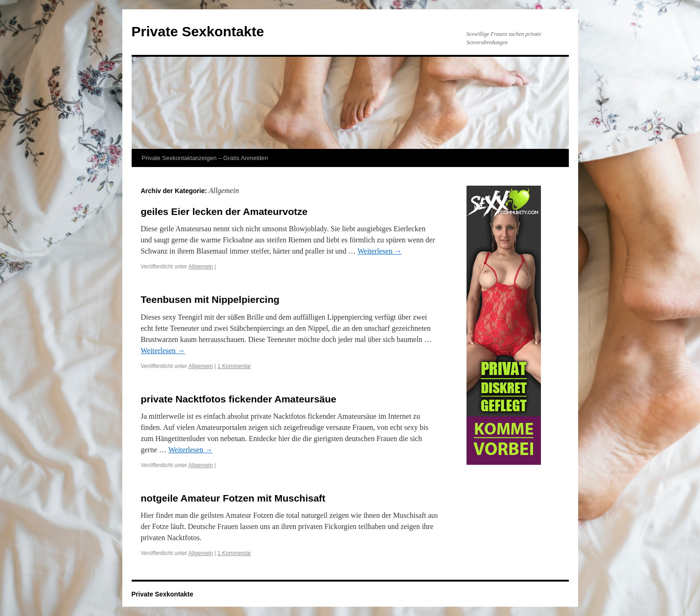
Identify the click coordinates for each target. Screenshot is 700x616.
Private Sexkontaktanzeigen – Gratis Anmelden (205, 158)
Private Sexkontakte (198, 31)
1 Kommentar (234, 366)
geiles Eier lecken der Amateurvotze (224, 211)
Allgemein (201, 267)
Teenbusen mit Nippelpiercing (210, 299)
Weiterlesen (380, 251)
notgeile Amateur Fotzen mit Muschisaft (233, 498)
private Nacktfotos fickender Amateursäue (239, 399)
